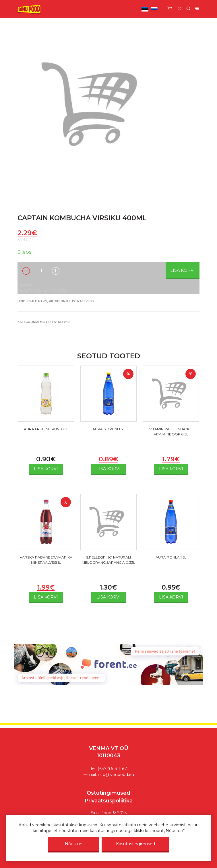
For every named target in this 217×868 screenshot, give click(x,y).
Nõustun (74, 844)
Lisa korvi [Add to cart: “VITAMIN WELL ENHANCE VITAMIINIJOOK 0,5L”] (171, 469)
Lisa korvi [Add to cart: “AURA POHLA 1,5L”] (171, 597)
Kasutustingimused (135, 844)
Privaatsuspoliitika (109, 801)
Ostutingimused (108, 793)
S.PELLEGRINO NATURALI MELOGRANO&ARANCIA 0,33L (108, 560)
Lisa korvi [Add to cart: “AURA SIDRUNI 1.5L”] (108, 469)
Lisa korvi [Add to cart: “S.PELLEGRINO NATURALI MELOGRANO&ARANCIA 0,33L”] (108, 597)
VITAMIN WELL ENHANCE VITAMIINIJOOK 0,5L (171, 432)
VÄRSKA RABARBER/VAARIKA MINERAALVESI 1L (46, 560)
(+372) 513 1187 (112, 768)
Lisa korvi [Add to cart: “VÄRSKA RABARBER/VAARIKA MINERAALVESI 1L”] (46, 597)
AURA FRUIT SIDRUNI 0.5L (46, 429)
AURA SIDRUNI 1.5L (108, 429)
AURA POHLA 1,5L (171, 557)
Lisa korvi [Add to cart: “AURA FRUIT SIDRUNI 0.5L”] (46, 469)
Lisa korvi (183, 270)
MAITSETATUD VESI (55, 322)
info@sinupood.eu (116, 775)
